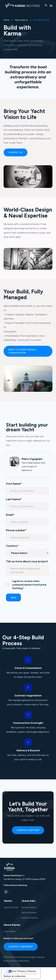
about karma (21, 20)
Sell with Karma (29, 913)
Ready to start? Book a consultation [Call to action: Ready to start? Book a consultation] (22, 351)
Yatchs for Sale (11, 907)
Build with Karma (30, 918)
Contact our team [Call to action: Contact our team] (28, 830)
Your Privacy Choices (24, 971)
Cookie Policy (23, 961)
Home (6, 20)
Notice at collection (15, 976)
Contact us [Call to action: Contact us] (16, 152)
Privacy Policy (10, 961)
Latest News (9, 931)
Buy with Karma (29, 907)
